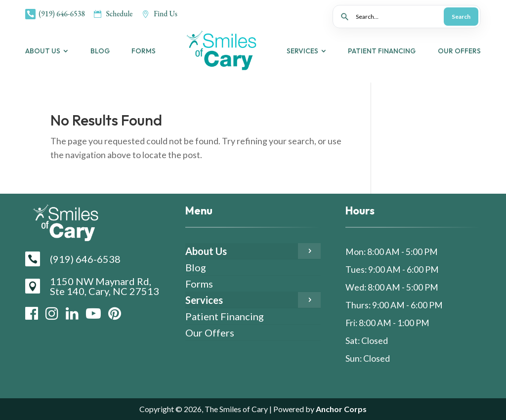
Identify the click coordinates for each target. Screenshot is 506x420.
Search (461, 17)
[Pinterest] (115, 313)
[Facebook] (32, 313)
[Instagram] (52, 313)
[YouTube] (93, 313)
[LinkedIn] (72, 313)
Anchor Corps (387, 409)
